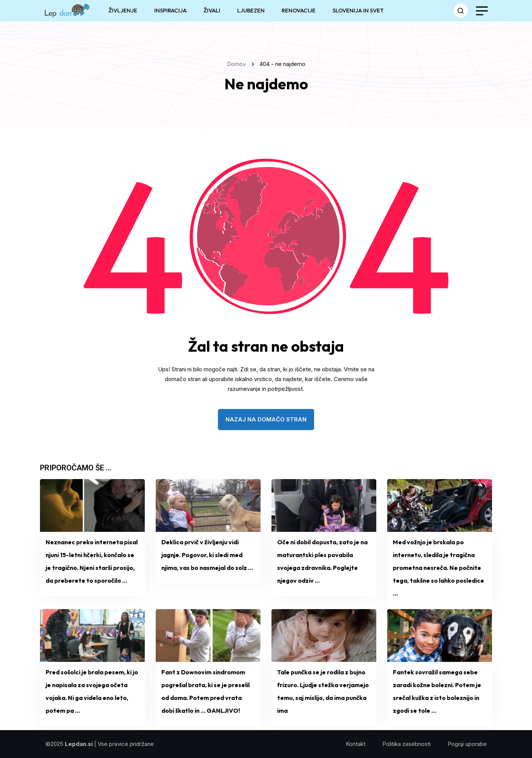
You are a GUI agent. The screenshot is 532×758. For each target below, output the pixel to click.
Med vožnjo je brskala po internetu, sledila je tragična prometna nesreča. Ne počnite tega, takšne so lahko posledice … (438, 568)
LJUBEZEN (251, 10)
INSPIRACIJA (170, 10)
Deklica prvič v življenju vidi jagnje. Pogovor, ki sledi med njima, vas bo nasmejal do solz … (207, 555)
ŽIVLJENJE (123, 10)
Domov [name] (238, 64)
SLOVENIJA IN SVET (358, 10)
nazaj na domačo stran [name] (266, 419)
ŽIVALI (212, 10)
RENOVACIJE (299, 10)
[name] (67, 11)
